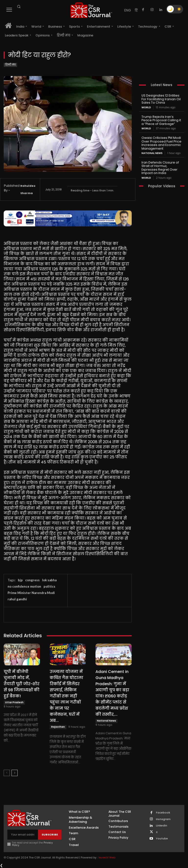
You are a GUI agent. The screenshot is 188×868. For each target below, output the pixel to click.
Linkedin (162, 826)
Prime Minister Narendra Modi (31, 593)
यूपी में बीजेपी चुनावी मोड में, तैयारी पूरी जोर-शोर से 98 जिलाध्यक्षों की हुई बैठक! (22, 684)
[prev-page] (7, 773)
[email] (23, 835)
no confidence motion (24, 586)
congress (32, 580)
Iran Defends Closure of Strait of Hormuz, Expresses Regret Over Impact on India (161, 166)
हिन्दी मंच (10, 65)
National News (106, 721)
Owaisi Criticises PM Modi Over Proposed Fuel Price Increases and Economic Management (160, 142)
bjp (20, 580)
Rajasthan (58, 727)
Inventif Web (107, 857)
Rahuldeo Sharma (28, 189)
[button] (19, 7)
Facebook (163, 813)
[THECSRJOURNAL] (91, 10)
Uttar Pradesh (14, 702)
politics (49, 586)
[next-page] (15, 773)
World (146, 107)
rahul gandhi (17, 599)
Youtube (162, 838)
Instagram (163, 819)
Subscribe (50, 835)
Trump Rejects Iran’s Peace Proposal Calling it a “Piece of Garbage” (162, 120)
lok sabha (49, 580)
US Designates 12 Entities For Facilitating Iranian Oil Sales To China (160, 99)
